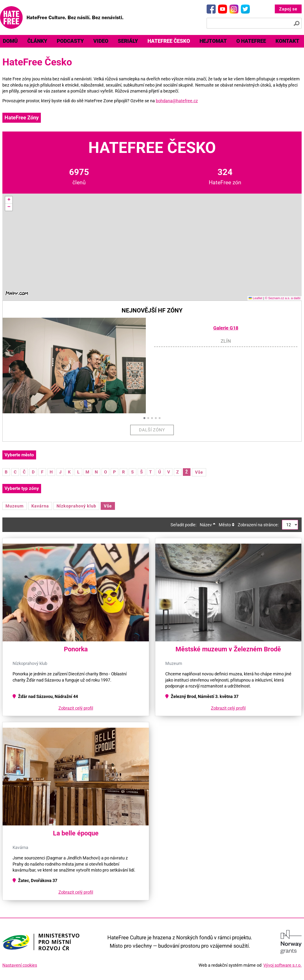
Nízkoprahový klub (76, 506)
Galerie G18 (226, 328)
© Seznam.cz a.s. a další (283, 298)
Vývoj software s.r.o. (283, 965)
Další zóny (152, 430)
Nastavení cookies (20, 965)
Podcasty (70, 41)
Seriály (128, 41)
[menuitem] (37, 41)
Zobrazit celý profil (76, 708)
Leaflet (256, 298)
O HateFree (251, 41)
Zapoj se (288, 9)
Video (101, 41)
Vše (199, 472)
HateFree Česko (169, 41)
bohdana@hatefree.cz (177, 101)
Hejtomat (213, 41)
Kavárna (40, 506)
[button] (9, 200)
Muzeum (15, 506)
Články (37, 41)
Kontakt (287, 41)
